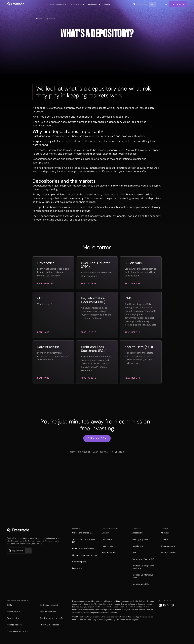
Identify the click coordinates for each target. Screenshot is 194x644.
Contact (105, 538)
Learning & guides (140, 544)
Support (108, 4)
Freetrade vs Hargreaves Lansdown (143, 572)
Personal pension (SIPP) (83, 553)
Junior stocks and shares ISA (84, 545)
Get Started (178, 4)
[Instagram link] (172, 610)
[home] (15, 4)
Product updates (169, 557)
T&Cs (9, 610)
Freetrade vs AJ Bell (141, 589)
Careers (165, 544)
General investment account (85, 560)
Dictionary (37, 19)
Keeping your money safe (51, 623)
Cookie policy (13, 623)
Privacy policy (13, 616)
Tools (134, 557)
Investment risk (109, 557)
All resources (137, 538)
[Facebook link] (164, 610)
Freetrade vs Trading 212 (143, 564)
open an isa (97, 438)
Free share (77, 573)
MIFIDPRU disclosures (49, 630)
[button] (57, 4)
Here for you (107, 551)
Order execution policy (17, 636)
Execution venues (48, 616)
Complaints (107, 544)
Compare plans (79, 566)
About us (165, 538)
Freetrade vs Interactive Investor (142, 581)
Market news (137, 551)
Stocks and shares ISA (82, 538)
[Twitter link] (168, 610)
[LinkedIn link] (160, 610)
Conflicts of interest (49, 610)
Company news (168, 551)
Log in (164, 4)
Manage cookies (14, 630)
